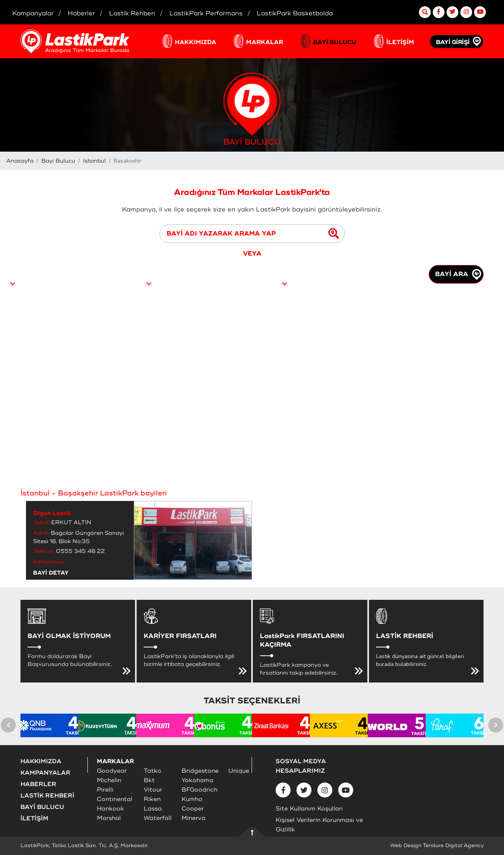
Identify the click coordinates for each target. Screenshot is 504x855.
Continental (115, 799)
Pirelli (105, 790)
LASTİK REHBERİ (47, 796)
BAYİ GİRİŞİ (453, 42)
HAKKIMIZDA (195, 42)
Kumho (192, 799)
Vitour (153, 790)
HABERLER (38, 784)
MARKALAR (265, 42)
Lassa (153, 809)
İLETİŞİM (400, 42)
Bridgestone (200, 771)
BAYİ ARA (458, 274)
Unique (239, 771)
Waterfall (158, 818)
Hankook (110, 809)
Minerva (194, 818)
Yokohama (197, 780)
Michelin (109, 780)
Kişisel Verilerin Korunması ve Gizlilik (319, 825)
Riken (152, 799)
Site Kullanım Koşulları (309, 809)
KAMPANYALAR (45, 773)
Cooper (193, 809)
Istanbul (94, 161)
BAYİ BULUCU (335, 42)
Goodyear (112, 771)
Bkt (149, 780)
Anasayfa (20, 161)
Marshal (109, 818)
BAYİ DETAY (51, 573)
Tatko (153, 771)
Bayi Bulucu (58, 161)
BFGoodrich (199, 790)
